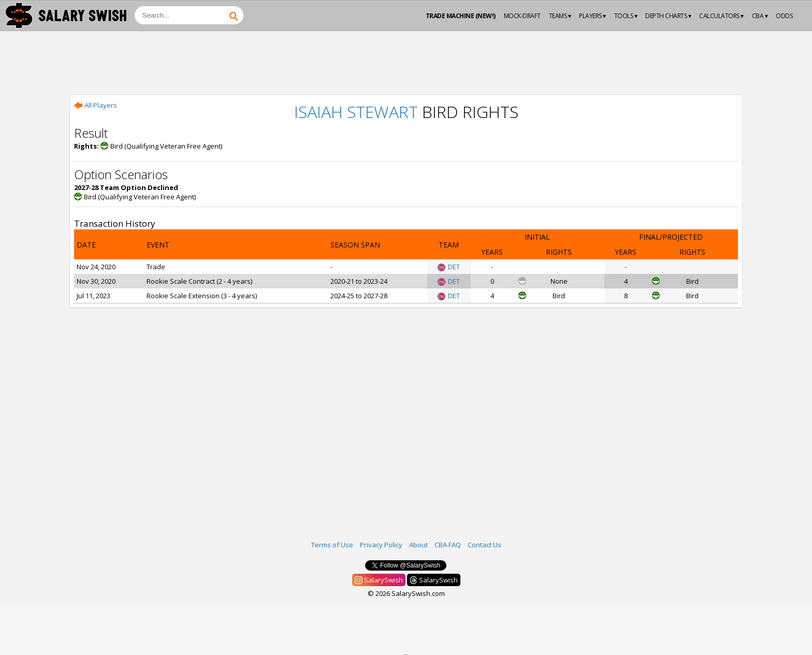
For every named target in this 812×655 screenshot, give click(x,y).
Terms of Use (332, 545)
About (418, 545)
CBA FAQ (448, 545)
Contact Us (484, 545)
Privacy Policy (381, 545)
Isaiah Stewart (356, 112)
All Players (96, 105)
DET (449, 267)
